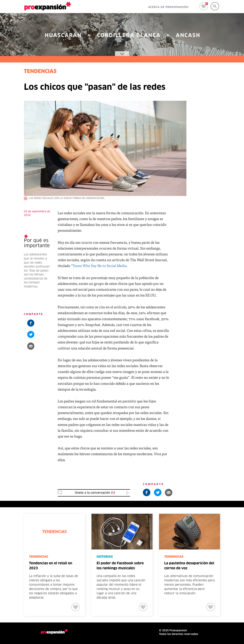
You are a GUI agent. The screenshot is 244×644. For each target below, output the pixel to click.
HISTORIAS (105, 557)
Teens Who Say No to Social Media (99, 266)
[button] (31, 346)
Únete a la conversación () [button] (95, 493)
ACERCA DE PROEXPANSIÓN (168, 7)
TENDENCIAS (40, 72)
